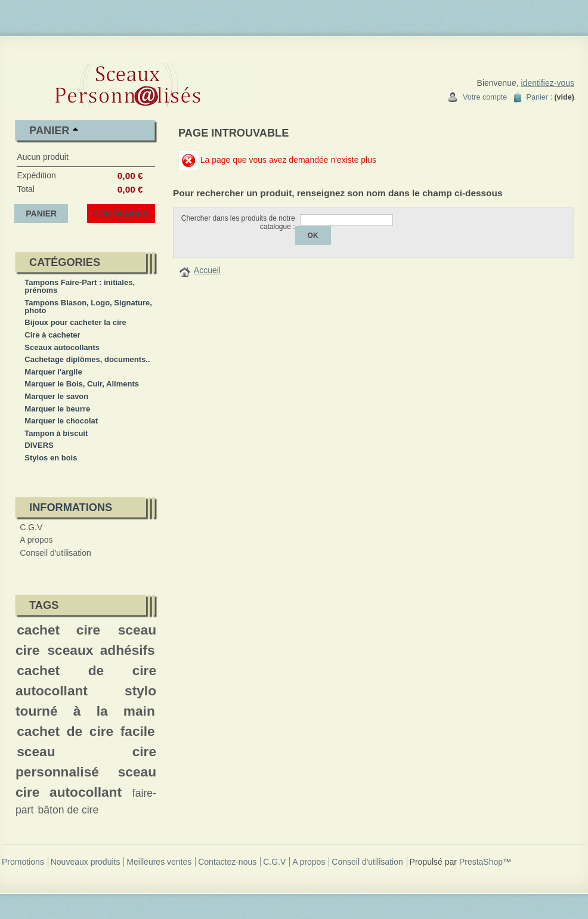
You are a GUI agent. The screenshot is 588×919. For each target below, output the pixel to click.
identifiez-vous (548, 83)
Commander (121, 213)
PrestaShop (481, 862)
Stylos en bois (51, 458)
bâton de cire (68, 810)
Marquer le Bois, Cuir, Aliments (82, 384)
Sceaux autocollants (62, 347)
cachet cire (58, 630)
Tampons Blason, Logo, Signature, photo (88, 307)
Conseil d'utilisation (55, 553)
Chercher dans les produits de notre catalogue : (238, 222)
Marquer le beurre (57, 409)
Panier (49, 131)
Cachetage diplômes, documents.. (87, 359)
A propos (36, 540)
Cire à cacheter (52, 335)
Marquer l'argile (53, 372)
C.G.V (31, 527)
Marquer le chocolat (61, 421)
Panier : (539, 97)
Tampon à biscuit (56, 433)
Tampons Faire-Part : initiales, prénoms (80, 286)
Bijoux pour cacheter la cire (75, 322)
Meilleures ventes (159, 862)
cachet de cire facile (86, 731)
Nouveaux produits (86, 862)
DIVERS (39, 445)
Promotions (23, 862)
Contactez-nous (227, 862)
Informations (71, 508)
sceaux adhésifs (101, 650)
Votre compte (485, 97)
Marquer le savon (56, 396)
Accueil (207, 270)
